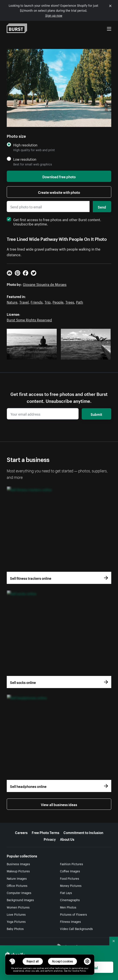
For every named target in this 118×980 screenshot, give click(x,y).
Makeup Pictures (18, 871)
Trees (70, 302)
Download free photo (59, 176)
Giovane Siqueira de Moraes (45, 284)
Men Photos (68, 907)
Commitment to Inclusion (83, 832)
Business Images (18, 864)
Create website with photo (59, 192)
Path (80, 302)
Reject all (33, 961)
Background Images (20, 900)
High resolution (25, 145)
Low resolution (25, 159)
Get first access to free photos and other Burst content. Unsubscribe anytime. (54, 221)
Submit (96, 414)
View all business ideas (59, 804)
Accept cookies (63, 961)
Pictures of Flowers (73, 914)
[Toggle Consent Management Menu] (12, 961)
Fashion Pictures (71, 864)
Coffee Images (70, 871)
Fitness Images (70, 921)
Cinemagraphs (70, 900)
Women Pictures (18, 907)
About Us (67, 839)
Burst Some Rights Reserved (29, 319)
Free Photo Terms (46, 832)
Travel (24, 302)
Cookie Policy (79, 970)
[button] (12, 961)
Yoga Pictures (16, 921)
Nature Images (17, 878)
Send (102, 207)
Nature (12, 302)
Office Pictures (17, 885)
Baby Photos (15, 928)
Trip (48, 302)
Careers (21, 832)
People (58, 302)
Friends (37, 302)
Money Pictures (71, 885)
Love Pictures (16, 914)
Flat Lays (66, 893)
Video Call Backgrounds (76, 928)
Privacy (50, 839)
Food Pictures (70, 878)
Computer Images (19, 893)
